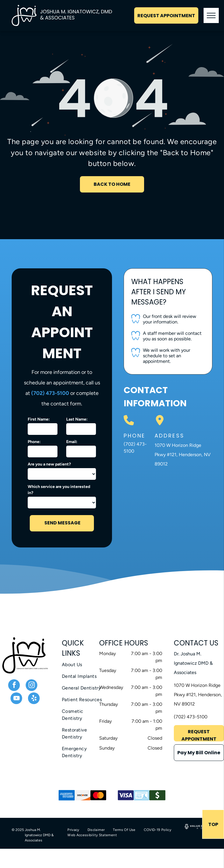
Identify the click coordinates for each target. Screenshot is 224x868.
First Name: (39, 419)
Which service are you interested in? (59, 490)
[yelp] (34, 699)
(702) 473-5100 (50, 393)
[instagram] (32, 686)
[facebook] (14, 686)
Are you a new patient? (49, 464)
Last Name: (77, 419)
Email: (72, 442)
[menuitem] (83, 665)
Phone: (34, 442)
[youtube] (16, 699)
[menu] (211, 15)
